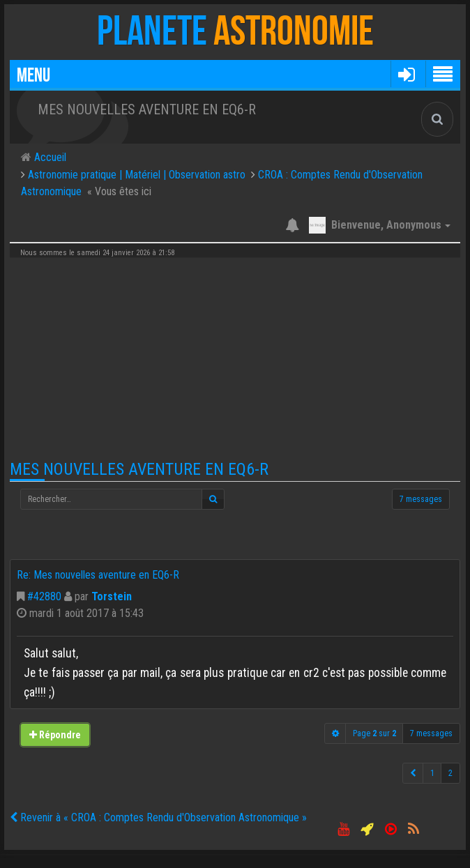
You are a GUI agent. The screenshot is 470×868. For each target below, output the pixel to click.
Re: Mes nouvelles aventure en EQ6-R (98, 575)
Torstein (112, 596)
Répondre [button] (55, 735)
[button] (406, 74)
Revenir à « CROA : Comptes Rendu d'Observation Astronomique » (158, 817)
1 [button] (432, 773)
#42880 (44, 596)
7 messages (421, 499)
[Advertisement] (235, 359)
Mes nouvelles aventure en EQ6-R (139, 469)
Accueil (49, 157)
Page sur (374, 733)
